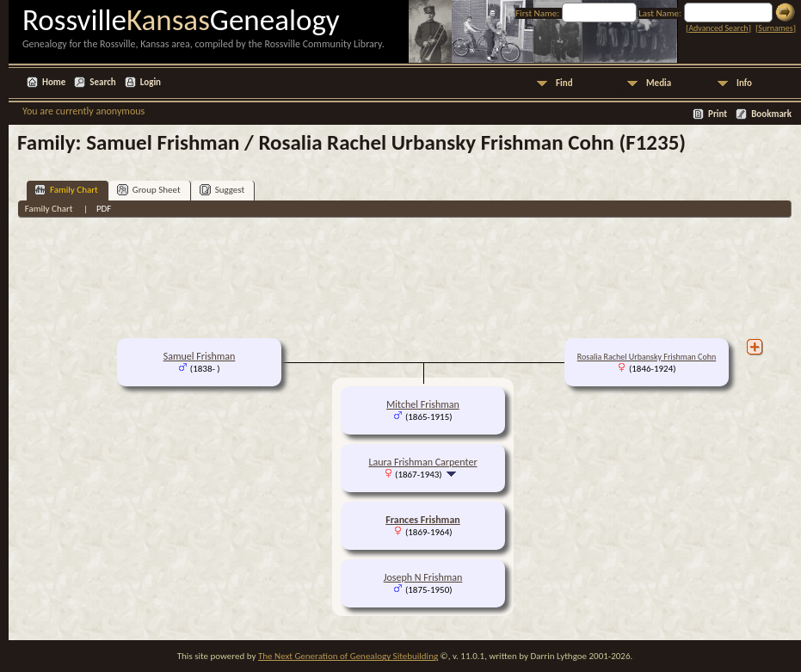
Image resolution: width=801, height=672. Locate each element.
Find (564, 83)
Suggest (222, 190)
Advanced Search (718, 28)
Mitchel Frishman (423, 404)
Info (744, 83)
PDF (104, 209)
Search (102, 82)
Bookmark (771, 114)
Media (659, 83)
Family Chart (66, 190)
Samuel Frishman (200, 356)
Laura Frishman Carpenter (422, 462)
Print (718, 114)
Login (151, 82)
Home (54, 82)
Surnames (775, 28)
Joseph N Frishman (423, 577)
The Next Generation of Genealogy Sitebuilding (348, 656)
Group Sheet (149, 190)
